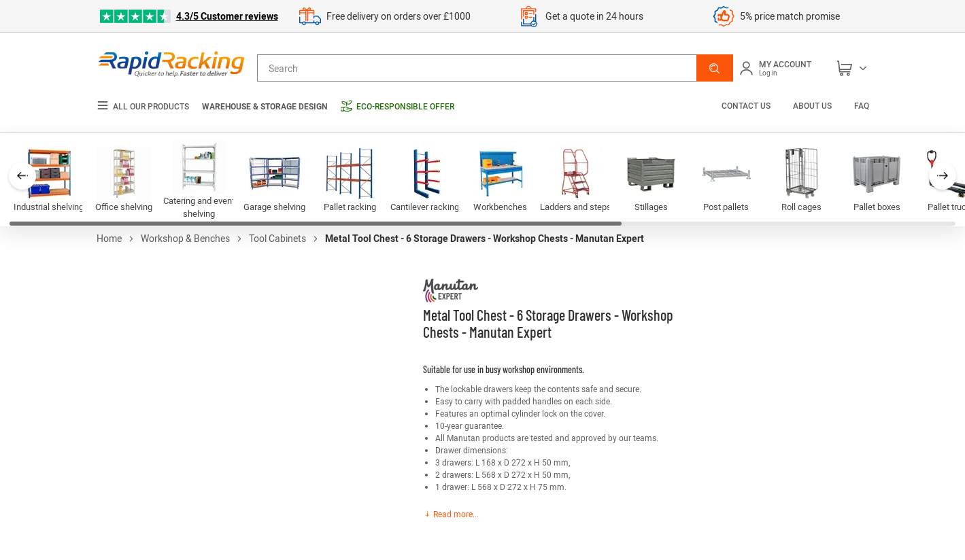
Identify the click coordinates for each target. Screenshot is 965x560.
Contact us (747, 105)
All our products (143, 106)
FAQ (862, 105)
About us (812, 105)
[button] (715, 68)
